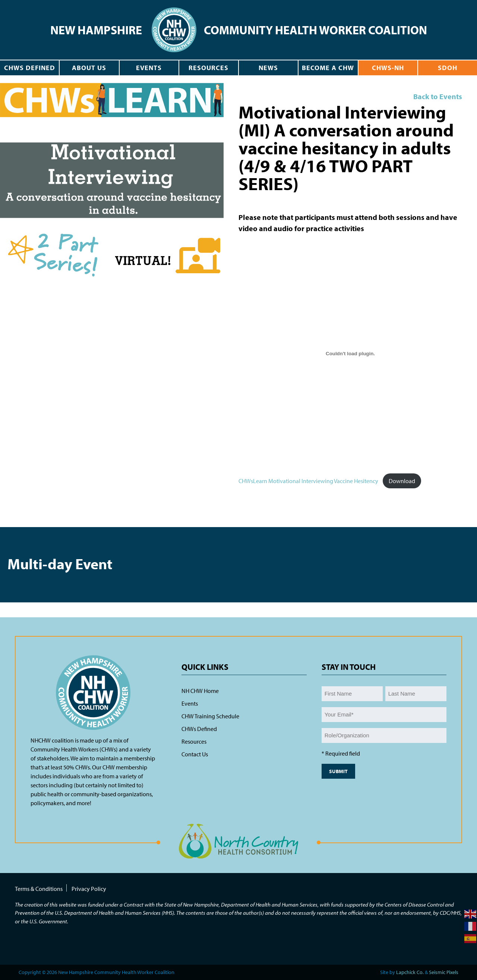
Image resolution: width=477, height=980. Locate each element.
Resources (209, 68)
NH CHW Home (200, 691)
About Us (89, 68)
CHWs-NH (388, 68)
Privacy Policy (89, 889)
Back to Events (438, 96)
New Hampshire (96, 30)
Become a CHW (328, 68)
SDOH (448, 68)
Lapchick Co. (410, 972)
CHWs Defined (30, 68)
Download (402, 481)
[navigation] (174, 27)
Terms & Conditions (39, 889)
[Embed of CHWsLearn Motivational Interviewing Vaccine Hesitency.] (350, 353)
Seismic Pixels (444, 972)
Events (149, 68)
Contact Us (195, 754)
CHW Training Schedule (210, 716)
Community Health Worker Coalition (315, 30)
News (268, 68)
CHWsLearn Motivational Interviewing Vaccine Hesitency (308, 481)
